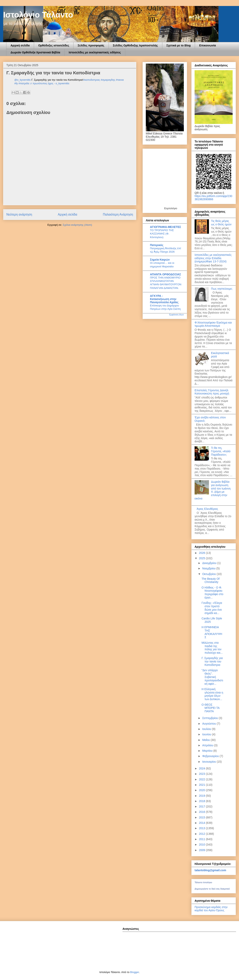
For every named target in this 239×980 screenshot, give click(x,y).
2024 (202, 768)
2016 (202, 812)
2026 (202, 553)
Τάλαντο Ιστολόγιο (203, 882)
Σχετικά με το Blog (179, 45)
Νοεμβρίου (209, 568)
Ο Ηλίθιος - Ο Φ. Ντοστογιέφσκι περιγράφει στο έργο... (212, 593)
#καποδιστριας (92, 80)
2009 (202, 850)
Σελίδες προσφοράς (91, 45)
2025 (202, 558)
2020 (202, 790)
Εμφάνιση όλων (177, 315)
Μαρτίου (208, 751)
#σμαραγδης (108, 80)
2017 (202, 806)
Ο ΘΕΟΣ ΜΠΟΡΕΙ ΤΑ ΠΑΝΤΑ (211, 708)
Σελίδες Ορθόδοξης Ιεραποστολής (135, 45)
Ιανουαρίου (209, 762)
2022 (202, 779)
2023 (202, 774)
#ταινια (120, 80)
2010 (202, 845)
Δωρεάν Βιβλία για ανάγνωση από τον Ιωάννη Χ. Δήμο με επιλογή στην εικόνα (213, 490)
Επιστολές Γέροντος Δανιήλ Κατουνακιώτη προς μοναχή (212, 392)
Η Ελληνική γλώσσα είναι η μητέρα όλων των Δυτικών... (212, 694)
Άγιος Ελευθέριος (208, 509)
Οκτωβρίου (209, 574)
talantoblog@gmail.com (210, 870)
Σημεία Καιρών (160, 260)
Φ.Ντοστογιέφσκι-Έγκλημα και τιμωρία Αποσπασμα (213, 324)
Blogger (134, 972)
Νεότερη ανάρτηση (19, 214)
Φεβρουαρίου (211, 756)
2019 (202, 796)
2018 (202, 801)
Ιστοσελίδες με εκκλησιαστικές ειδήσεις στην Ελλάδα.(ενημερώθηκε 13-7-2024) (213, 258)
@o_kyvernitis (23, 80)
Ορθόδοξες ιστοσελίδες (54, 45)
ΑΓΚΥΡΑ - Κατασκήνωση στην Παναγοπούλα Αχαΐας (164, 299)
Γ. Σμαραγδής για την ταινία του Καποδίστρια (212, 661)
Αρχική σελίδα (20, 45)
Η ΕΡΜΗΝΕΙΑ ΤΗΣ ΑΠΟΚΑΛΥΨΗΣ (212, 632)
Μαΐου (206, 740)
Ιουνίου (207, 734)
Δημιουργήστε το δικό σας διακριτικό (212, 889)
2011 (202, 839)
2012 (202, 834)
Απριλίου (208, 745)
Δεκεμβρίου (210, 563)
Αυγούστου (209, 724)
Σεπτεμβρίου (210, 718)
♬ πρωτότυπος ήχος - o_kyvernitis (49, 83)
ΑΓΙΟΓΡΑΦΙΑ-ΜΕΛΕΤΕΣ (166, 227)
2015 (202, 817)
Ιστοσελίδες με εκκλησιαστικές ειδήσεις (95, 52)
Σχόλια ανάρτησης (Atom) (77, 225)
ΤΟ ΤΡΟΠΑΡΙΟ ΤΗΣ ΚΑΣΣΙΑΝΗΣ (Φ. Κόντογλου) (162, 234)
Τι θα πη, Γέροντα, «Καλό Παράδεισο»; (221, 451)
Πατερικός (157, 245)
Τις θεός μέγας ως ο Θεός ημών (221, 223)
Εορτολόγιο (171, 208)
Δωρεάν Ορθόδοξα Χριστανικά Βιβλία (35, 52)
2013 (202, 828)
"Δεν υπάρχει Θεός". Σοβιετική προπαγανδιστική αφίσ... (212, 677)
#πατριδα (24, 83)
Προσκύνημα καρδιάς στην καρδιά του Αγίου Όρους (211, 909)
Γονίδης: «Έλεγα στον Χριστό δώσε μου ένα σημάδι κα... (212, 608)
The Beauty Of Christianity (211, 580)
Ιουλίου (207, 729)
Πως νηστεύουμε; (222, 289)
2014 (202, 823)
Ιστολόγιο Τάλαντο (38, 15)
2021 (202, 785)
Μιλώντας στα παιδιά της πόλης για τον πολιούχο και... (212, 648)
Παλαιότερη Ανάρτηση (118, 214)
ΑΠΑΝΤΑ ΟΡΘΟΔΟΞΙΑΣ (166, 274)
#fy (16, 83)
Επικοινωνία (208, 45)
